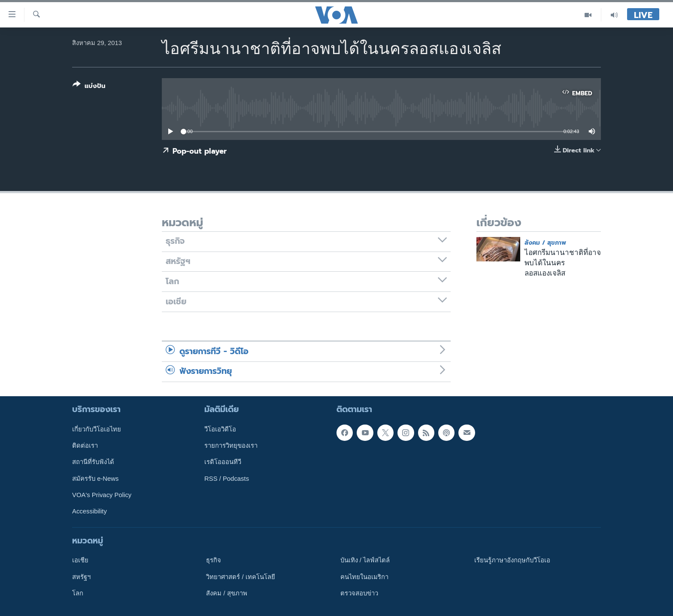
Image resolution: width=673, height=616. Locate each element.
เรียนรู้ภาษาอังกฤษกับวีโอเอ (512, 560)
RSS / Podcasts (227, 478)
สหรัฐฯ (81, 577)
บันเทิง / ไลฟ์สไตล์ (365, 560)
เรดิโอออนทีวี (223, 462)
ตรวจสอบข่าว (359, 593)
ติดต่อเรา (85, 446)
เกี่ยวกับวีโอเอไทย (97, 429)
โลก (78, 593)
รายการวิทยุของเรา (231, 446)
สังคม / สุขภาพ (545, 243)
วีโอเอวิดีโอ (220, 429)
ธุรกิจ (214, 560)
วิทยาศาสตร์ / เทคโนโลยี (240, 577)
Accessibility (89, 511)
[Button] (89, 87)
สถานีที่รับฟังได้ (93, 462)
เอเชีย (80, 560)
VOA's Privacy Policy (102, 495)
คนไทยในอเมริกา (364, 577)
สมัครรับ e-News (95, 478)
